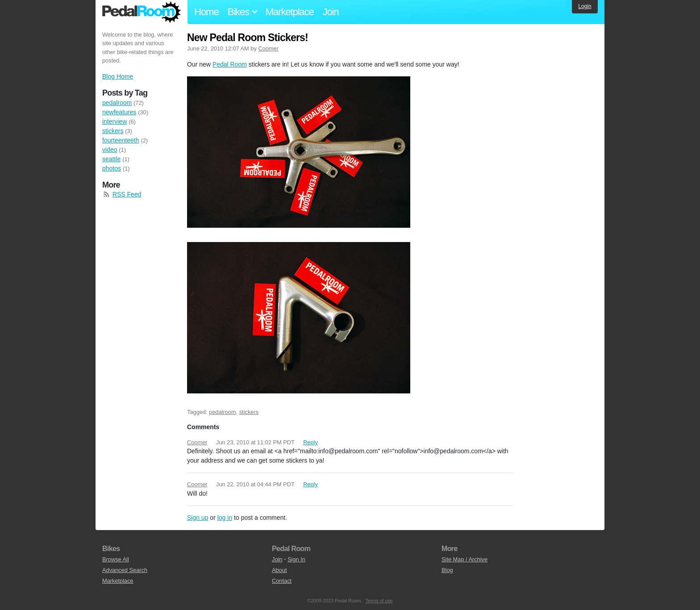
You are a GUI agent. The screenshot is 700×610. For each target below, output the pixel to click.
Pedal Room (142, 12)
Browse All (116, 559)
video (110, 150)
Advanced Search (125, 570)
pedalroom (222, 412)
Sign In (296, 559)
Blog (447, 570)
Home (206, 12)
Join (331, 12)
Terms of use (379, 601)
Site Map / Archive (465, 559)
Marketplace (290, 12)
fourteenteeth (121, 140)
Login (585, 6)
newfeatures (119, 112)
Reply (310, 442)
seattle (111, 159)
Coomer (268, 48)
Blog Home (118, 76)
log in (225, 518)
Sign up (198, 518)
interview (115, 121)
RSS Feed (127, 194)
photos (112, 168)
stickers (249, 412)
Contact (282, 581)
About (279, 570)
